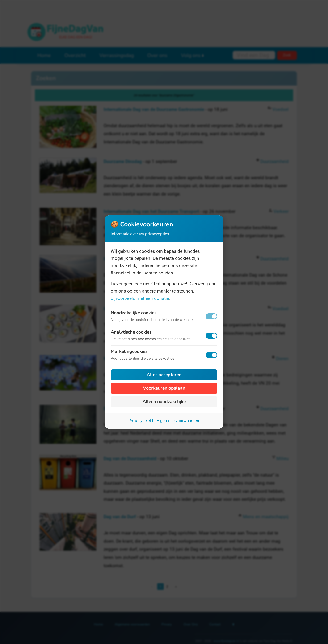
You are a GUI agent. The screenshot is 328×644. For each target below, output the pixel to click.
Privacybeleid (141, 421)
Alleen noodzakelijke (164, 402)
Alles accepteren (164, 375)
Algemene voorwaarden (178, 421)
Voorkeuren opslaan (164, 388)
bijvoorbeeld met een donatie (140, 298)
